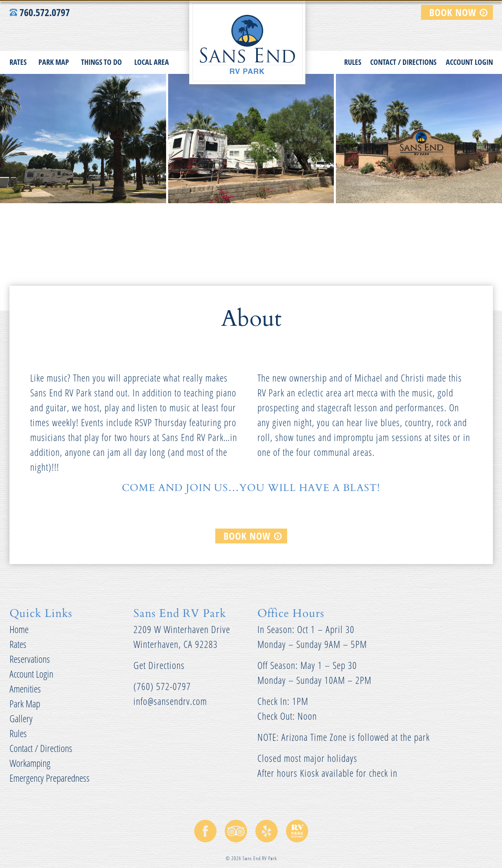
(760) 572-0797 (162, 686)
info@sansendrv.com (170, 701)
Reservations (30, 658)
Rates (18, 61)
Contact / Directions (403, 61)
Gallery (21, 718)
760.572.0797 (40, 11)
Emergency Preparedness (50, 777)
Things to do (101, 61)
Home (19, 629)
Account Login (469, 61)
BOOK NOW (453, 11)
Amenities (25, 688)
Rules (353, 61)
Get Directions (159, 665)
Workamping (30, 762)
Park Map (54, 61)
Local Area (152, 61)
